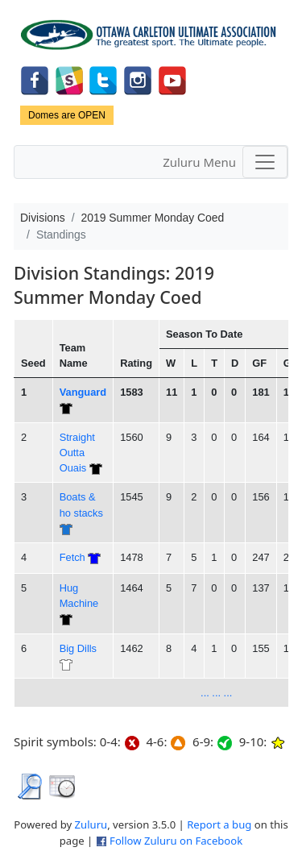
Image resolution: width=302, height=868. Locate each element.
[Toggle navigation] (265, 162)
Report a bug (219, 824)
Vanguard (83, 392)
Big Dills (78, 648)
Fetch (72, 557)
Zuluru (91, 824)
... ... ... (216, 693)
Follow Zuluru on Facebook (176, 841)
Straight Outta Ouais (77, 453)
